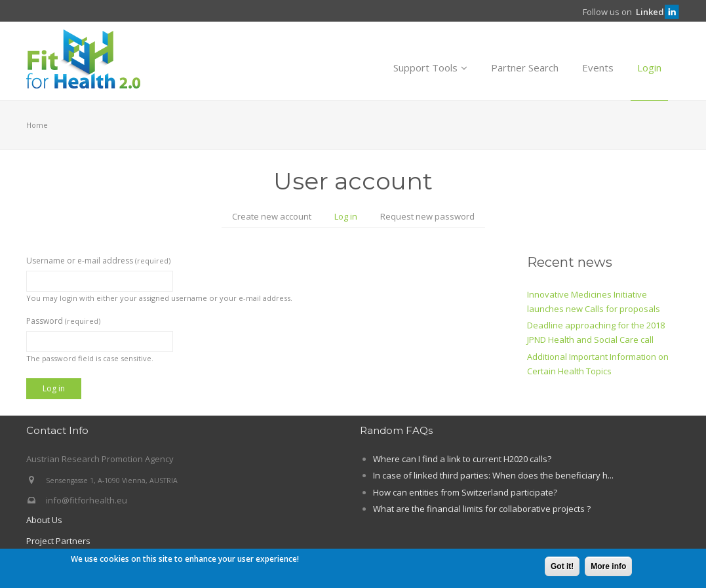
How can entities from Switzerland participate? (465, 492)
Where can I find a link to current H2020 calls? (462, 459)
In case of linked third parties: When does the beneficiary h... (493, 475)
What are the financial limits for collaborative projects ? (482, 509)
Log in (351, 218)
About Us (44, 520)
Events (598, 68)
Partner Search (525, 68)
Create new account (272, 216)
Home (37, 125)
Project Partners (58, 541)
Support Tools (430, 68)
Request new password (427, 216)
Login (649, 68)
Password (63, 321)
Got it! (562, 568)
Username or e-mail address (98, 261)
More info (608, 568)
